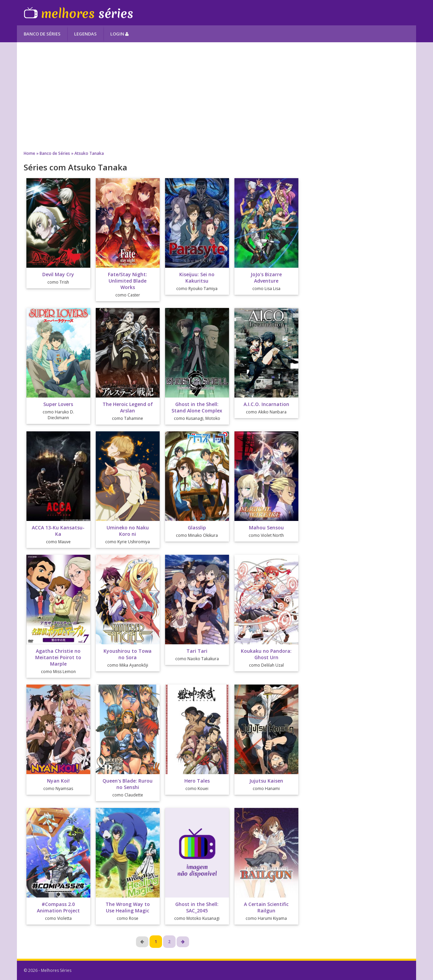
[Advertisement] (216, 96)
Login (119, 34)
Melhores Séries (78, 13)
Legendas (85, 34)
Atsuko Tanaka (89, 153)
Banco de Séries (42, 34)
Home (29, 153)
